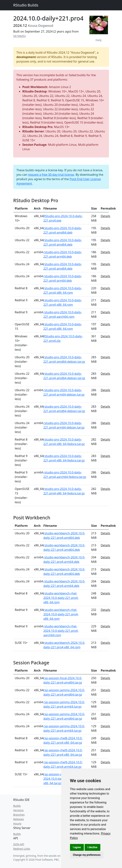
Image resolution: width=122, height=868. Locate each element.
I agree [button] (77, 847)
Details (105, 216)
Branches (19, 815)
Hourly (17, 824)
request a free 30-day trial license (51, 175)
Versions (19, 810)
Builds (17, 806)
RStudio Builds (26, 5)
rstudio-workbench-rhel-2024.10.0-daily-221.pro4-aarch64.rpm (61, 631)
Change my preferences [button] (87, 855)
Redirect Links (22, 849)
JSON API (19, 844)
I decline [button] (92, 847)
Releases (19, 819)
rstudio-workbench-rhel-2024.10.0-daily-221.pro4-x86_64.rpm (61, 598)
